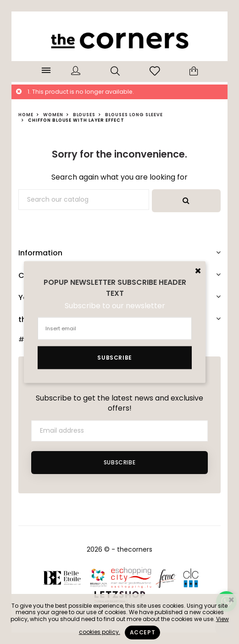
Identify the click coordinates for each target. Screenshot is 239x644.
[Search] (84, 200)
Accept (143, 632)
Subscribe (119, 462)
